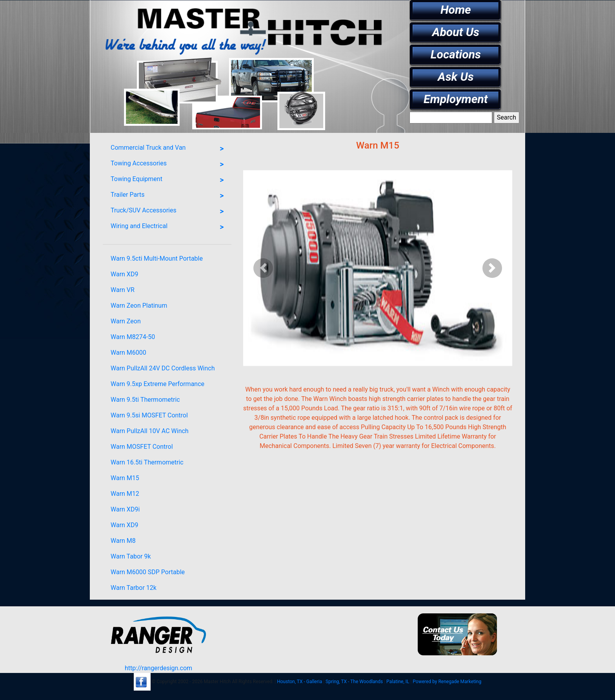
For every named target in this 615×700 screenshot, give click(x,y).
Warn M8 (123, 541)
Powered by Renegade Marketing (447, 682)
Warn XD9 (124, 274)
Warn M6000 (128, 353)
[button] (263, 268)
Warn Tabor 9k (131, 556)
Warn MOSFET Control (142, 447)
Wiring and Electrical (169, 227)
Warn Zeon (126, 321)
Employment (456, 99)
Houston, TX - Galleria (299, 682)
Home (456, 10)
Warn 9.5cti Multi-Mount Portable (157, 258)
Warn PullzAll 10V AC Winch (150, 431)
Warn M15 (125, 478)
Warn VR (123, 290)
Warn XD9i (125, 509)
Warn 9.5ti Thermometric (145, 400)
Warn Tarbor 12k (134, 588)
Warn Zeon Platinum (139, 306)
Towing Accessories (169, 165)
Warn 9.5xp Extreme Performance (157, 384)
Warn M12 (125, 494)
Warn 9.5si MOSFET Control (149, 415)
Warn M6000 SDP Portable (148, 572)
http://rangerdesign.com (158, 668)
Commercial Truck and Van (169, 149)
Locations (456, 54)
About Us (456, 32)
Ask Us (456, 77)
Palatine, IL (398, 682)
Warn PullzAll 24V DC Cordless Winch (163, 368)
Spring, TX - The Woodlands (354, 682)
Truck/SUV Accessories (169, 212)
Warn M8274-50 (133, 337)
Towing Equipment (169, 180)
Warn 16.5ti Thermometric (147, 462)
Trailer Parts (169, 196)
